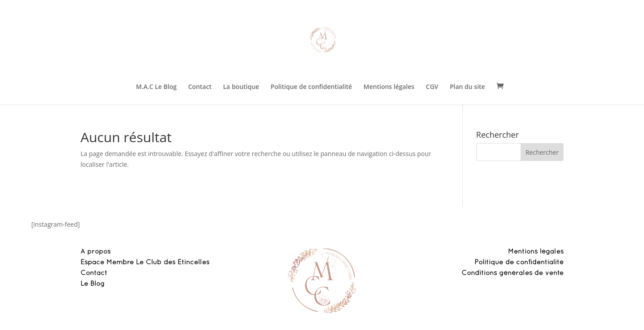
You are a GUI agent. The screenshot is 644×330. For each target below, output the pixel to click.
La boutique (241, 87)
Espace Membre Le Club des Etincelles (145, 262)
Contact (200, 87)
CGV (432, 87)
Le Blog (93, 284)
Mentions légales (389, 87)
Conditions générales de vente (513, 273)
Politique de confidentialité (311, 87)
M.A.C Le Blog (156, 87)
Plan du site (468, 87)
